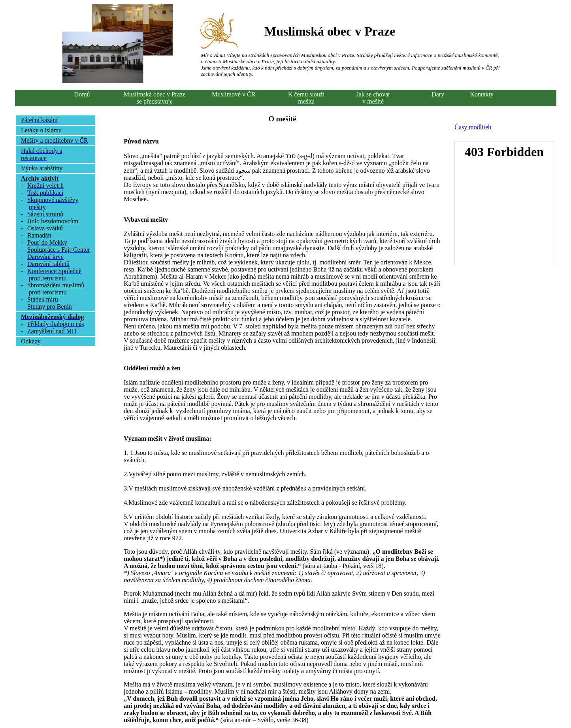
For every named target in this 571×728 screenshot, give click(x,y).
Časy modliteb (473, 127)
